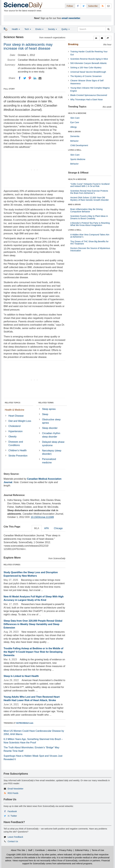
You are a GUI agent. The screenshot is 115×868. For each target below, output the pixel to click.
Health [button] (16, 29)
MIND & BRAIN (74, 132)
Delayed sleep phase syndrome (53, 444)
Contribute (40, 850)
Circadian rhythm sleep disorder (51, 435)
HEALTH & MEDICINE (77, 113)
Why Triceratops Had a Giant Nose (87, 100)
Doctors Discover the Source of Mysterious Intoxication (90, 249)
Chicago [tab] (58, 528)
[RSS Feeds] (103, 6)
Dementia (75, 136)
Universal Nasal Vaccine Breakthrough (88, 72)
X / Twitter (12, 816)
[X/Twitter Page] (84, 6)
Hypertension (15, 431)
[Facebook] (20, 78)
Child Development (79, 145)
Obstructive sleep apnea (51, 421)
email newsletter (71, 18)
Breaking (73, 44)
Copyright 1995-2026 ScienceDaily (23, 855)
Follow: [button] (70, 6)
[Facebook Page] (78, 6)
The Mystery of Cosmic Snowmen (86, 76)
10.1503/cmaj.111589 (42, 517)
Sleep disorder (50, 428)
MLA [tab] (37, 528)
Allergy (74, 127)
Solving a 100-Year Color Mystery (86, 68)
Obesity (12, 437)
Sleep (45, 414)
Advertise (52, 850)
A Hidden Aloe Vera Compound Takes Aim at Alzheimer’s (90, 236)
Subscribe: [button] (93, 6)
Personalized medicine (49, 461)
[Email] (40, 78)
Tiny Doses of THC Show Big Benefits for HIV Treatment (89, 243)
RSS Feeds (13, 793)
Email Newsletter (15, 789)
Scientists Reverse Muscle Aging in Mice (89, 59)
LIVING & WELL (75, 150)
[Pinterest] (30, 78)
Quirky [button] (65, 29)
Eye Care (75, 122)
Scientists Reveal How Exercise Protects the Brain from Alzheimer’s (89, 192)
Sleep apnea (49, 409)
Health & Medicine (15, 410)
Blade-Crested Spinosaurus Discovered (89, 95)
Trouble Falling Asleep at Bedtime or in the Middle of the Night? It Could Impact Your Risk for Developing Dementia (33, 652)
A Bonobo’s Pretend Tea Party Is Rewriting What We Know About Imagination (90, 224)
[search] (108, 29)
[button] (97, 38)
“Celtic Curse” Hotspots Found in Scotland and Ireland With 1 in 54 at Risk (90, 185)
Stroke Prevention (18, 456)
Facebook (12, 811)
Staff (30, 850)
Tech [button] (28, 29)
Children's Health (17, 450)
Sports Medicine (78, 159)
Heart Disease (16, 416)
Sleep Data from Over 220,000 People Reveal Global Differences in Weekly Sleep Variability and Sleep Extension (33, 624)
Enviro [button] (40, 29)
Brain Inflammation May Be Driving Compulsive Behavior (87, 210)
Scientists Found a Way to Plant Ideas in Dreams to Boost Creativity (89, 217)
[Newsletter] (108, 6)
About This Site (18, 850)
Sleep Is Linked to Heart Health (21, 676)
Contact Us (13, 841)
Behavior (74, 141)
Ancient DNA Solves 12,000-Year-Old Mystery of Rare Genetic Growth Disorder (90, 199)
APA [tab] (46, 528)
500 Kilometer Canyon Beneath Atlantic (89, 63)
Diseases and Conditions (16, 443)
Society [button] (52, 29)
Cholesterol (14, 426)
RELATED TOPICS (13, 403)
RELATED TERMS (46, 403)
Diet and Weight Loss (20, 421)
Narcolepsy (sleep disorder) (52, 452)
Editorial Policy (82, 850)
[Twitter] (25, 78)
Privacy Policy (66, 850)
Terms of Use (98, 850)
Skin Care (75, 118)
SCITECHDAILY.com (25, 723)
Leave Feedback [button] (15, 837)
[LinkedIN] (35, 78)
